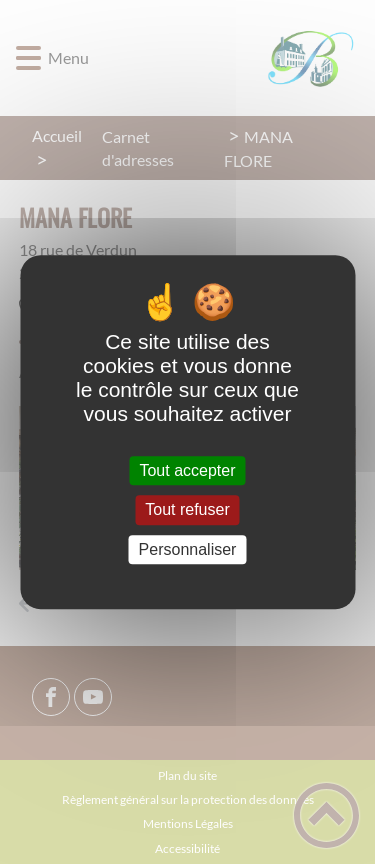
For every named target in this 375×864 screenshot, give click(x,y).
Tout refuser (187, 510)
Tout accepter (187, 470)
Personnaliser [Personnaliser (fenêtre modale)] (188, 549)
